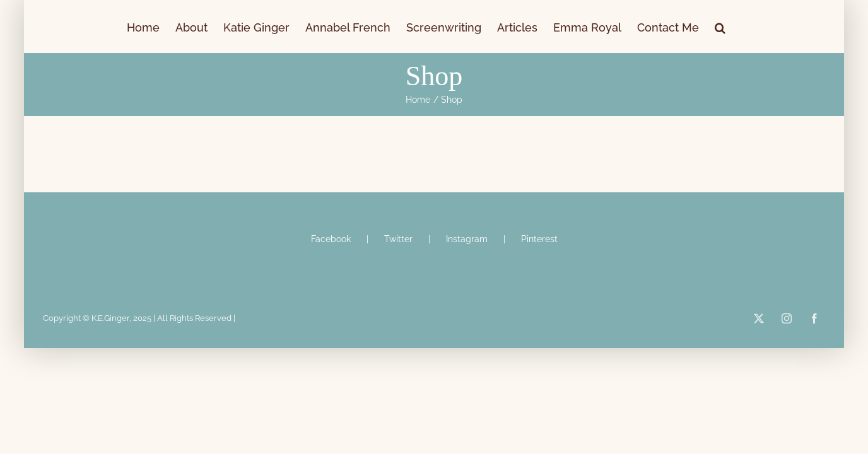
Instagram (467, 239)
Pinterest (539, 239)
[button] (786, 26)
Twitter (398, 239)
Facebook (331, 239)
